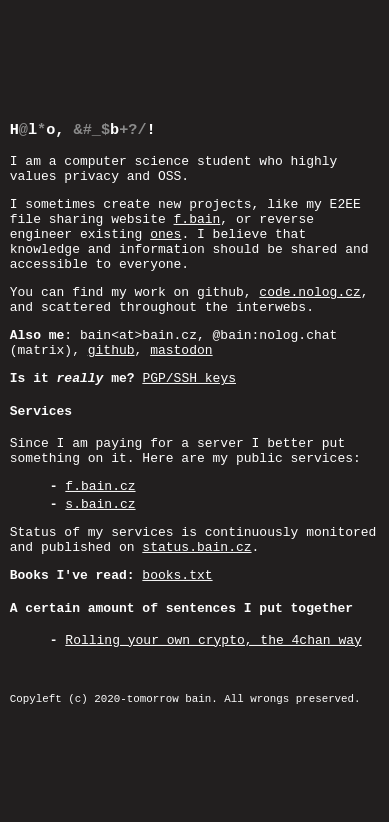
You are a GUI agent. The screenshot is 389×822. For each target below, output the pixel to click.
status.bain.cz (196, 570)
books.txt (177, 601)
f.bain (197, 197)
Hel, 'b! (83, 96)
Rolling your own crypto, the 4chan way (213, 671)
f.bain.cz (100, 499)
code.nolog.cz (309, 282)
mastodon (181, 349)
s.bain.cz (100, 521)
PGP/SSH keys (189, 380)
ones (165, 215)
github (111, 349)
